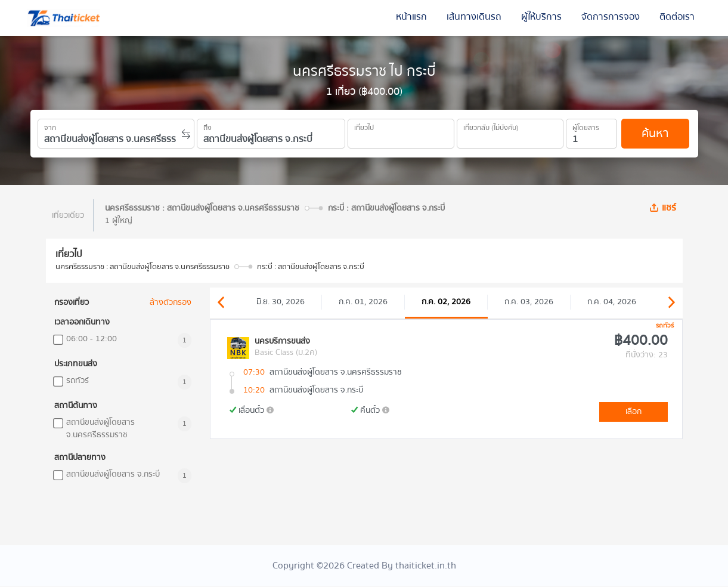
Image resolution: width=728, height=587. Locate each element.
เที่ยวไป (364, 126)
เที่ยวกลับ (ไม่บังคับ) (491, 126)
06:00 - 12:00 (92, 339)
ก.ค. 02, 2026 (446, 302)
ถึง (207, 126)
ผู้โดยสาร (586, 126)
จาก (50, 126)
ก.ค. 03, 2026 (529, 302)
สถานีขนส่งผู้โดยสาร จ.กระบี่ (113, 475)
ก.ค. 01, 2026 (363, 302)
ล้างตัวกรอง (171, 303)
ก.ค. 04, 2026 (612, 302)
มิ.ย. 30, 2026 (281, 302)
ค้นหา (655, 133)
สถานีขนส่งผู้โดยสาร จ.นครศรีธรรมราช (100, 429)
